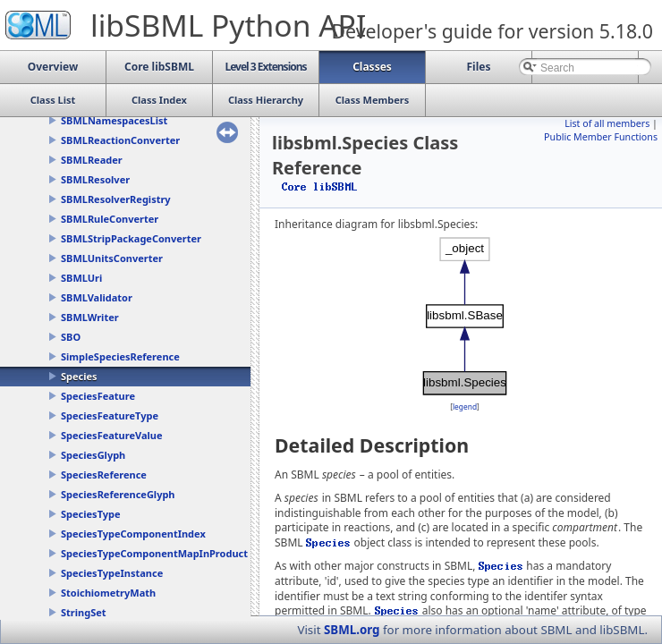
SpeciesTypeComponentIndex (133, 534)
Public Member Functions (601, 137)
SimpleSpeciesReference (120, 356)
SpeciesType (91, 514)
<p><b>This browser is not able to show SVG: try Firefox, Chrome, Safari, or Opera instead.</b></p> (465, 316)
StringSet (84, 612)
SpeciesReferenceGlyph (118, 494)
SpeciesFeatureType (110, 415)
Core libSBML (320, 186)
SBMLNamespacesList (114, 120)
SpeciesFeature (98, 396)
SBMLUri (81, 278)
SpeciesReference (104, 475)
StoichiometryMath (108, 593)
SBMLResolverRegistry (116, 199)
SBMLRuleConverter (110, 219)
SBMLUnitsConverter (112, 258)
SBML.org (352, 630)
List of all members (607, 123)
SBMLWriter (90, 317)
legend (465, 407)
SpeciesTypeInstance (112, 573)
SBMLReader (92, 160)
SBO (71, 337)
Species (79, 376)
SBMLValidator (97, 297)
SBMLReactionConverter (120, 140)
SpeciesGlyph (93, 455)
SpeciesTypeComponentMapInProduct (154, 553)
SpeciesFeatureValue (112, 435)
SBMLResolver (95, 179)
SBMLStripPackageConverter (131, 238)
